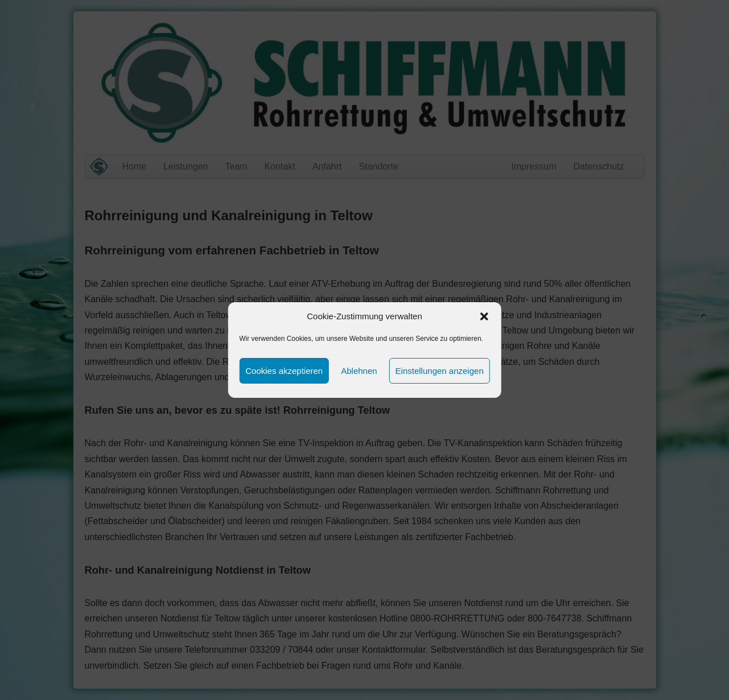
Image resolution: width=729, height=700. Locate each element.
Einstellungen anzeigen (440, 371)
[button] (484, 316)
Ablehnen (359, 371)
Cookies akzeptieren (284, 371)
